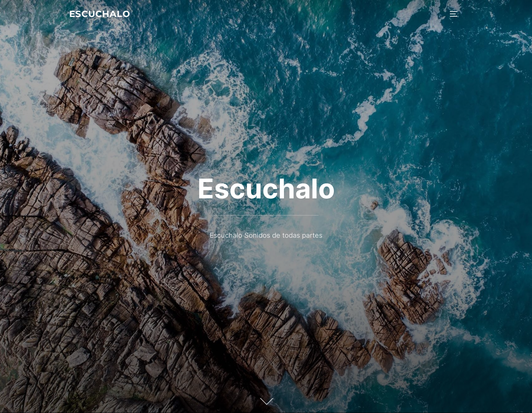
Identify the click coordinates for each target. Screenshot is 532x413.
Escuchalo (100, 14)
